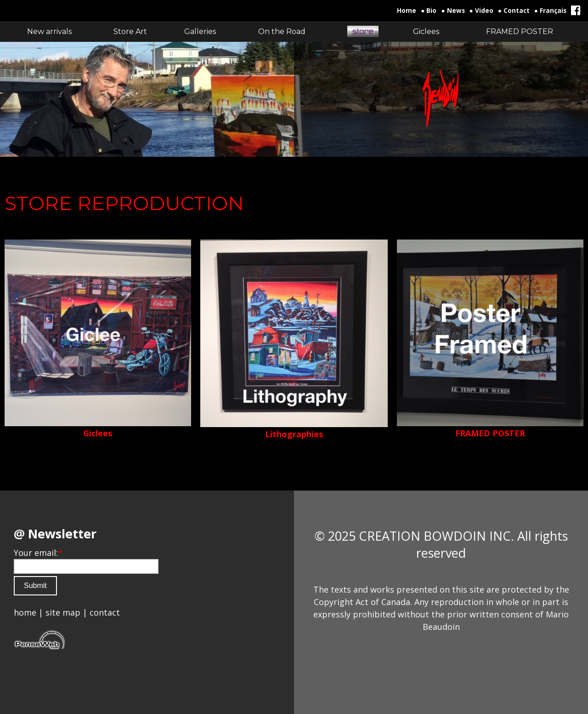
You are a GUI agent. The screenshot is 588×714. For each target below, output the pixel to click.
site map (63, 612)
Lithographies (294, 434)
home (25, 612)
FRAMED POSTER (490, 433)
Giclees (98, 433)
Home (407, 11)
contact (105, 612)
